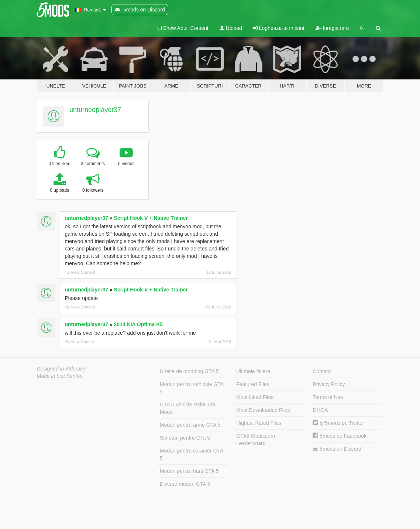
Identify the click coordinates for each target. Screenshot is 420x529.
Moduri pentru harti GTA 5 (189, 471)
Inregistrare (332, 28)
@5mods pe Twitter (338, 423)
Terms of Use (328, 397)
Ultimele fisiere (253, 371)
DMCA (320, 410)
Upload (231, 28)
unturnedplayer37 (95, 110)
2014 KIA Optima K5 (139, 324)
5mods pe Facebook (340, 436)
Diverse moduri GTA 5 (185, 484)
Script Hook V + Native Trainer (151, 218)
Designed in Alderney (61, 369)
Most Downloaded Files (263, 410)
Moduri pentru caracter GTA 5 (192, 454)
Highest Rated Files (259, 423)
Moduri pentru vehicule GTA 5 (192, 388)
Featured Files (253, 384)
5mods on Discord (337, 449)
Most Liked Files (255, 397)
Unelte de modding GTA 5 (189, 371)
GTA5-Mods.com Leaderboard (256, 440)
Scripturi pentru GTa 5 (185, 438)
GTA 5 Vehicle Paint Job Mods (187, 408)
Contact (321, 371)
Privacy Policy (329, 384)
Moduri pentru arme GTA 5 (190, 425)
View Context (80, 272)
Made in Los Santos (60, 376)
